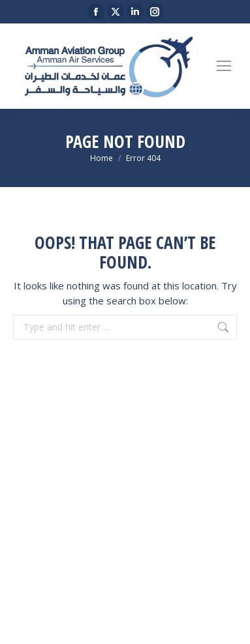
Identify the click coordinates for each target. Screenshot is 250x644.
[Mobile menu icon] (224, 66)
